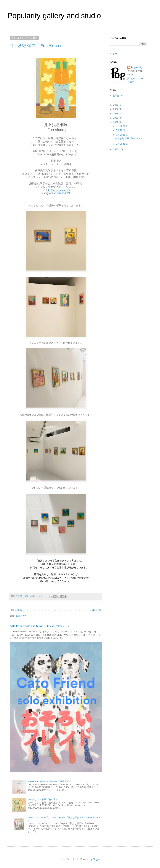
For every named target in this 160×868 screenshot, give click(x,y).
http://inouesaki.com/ (58, 190)
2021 (116, 122)
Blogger (97, 859)
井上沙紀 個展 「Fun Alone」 (36, 46)
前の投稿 (97, 610)
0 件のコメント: (38, 596)
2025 (116, 105)
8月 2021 (121, 130)
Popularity (137, 67)
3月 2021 (121, 144)
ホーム (57, 610)
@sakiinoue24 (62, 193)
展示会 (116, 96)
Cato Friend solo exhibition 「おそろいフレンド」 (40, 626)
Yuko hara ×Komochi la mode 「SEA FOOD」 (51, 781)
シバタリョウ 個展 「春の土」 (43, 799)
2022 (116, 118)
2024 (116, 109)
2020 (116, 149)
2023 (116, 114)
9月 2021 (121, 126)
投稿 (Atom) (21, 616)
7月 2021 (121, 135)
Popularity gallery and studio (54, 16)
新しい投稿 (16, 610)
